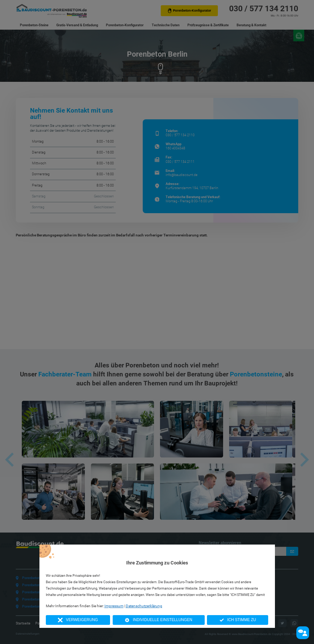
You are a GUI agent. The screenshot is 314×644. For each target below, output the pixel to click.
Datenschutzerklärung (144, 606)
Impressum (114, 606)
